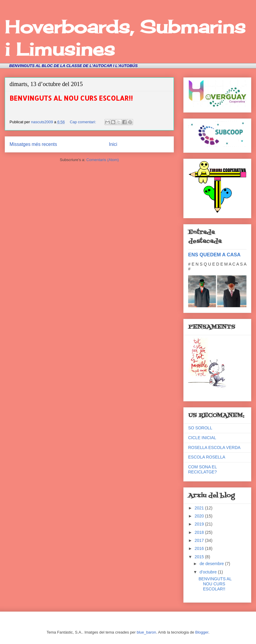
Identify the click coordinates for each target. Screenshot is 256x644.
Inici (113, 144)
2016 (200, 548)
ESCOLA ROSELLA (207, 457)
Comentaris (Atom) (103, 160)
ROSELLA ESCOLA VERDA (214, 447)
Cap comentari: (83, 122)
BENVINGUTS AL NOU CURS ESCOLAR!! (71, 98)
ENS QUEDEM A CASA (214, 255)
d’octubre (209, 572)
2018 (200, 532)
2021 (200, 508)
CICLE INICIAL (202, 438)
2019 (200, 524)
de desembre (212, 564)
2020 (200, 516)
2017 (200, 540)
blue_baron (146, 632)
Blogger (202, 632)
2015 (200, 557)
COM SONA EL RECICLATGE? (202, 469)
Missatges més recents (33, 144)
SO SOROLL (200, 428)
